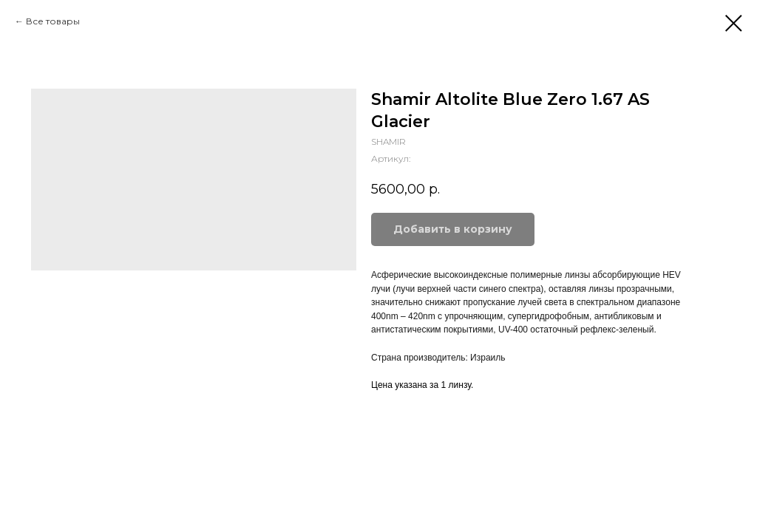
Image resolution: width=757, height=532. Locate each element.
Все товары (53, 21)
